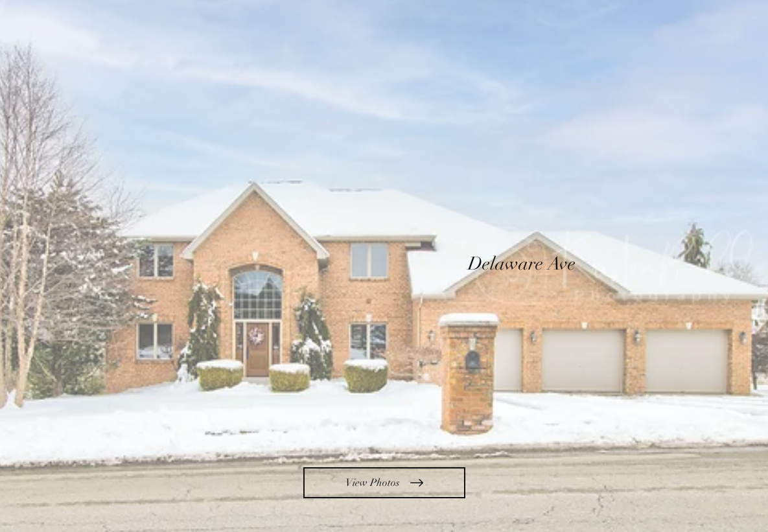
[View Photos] (384, 483)
